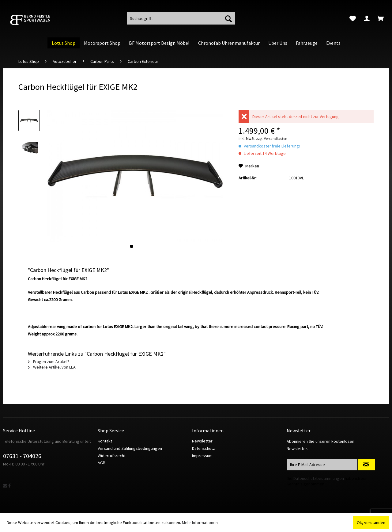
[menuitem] (353, 18)
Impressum (202, 456)
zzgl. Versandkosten (272, 138)
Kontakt (105, 441)
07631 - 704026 (22, 456)
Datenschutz (204, 448)
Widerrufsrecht (112, 456)
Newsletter (202, 441)
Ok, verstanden (371, 522)
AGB (102, 463)
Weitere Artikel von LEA (52, 367)
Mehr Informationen (200, 522)
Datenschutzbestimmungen (319, 478)
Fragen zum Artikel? (49, 362)
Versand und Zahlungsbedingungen (130, 448)
